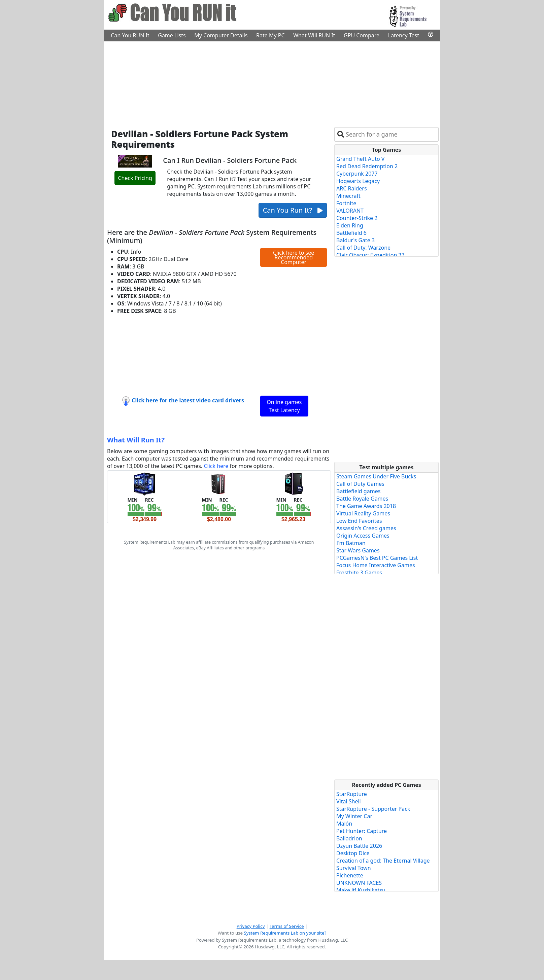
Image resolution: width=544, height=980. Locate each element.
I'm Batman (351, 543)
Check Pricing (135, 178)
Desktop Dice (353, 853)
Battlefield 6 (351, 233)
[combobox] (391, 134)
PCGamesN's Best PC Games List (377, 558)
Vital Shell (349, 801)
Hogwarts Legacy (358, 181)
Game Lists (172, 35)
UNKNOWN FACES (359, 883)
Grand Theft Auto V (360, 159)
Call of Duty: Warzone (363, 248)
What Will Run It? (136, 440)
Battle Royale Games (362, 499)
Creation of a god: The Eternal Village (383, 861)
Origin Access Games (363, 536)
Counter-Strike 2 (357, 218)
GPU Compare (362, 35)
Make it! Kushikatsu (361, 890)
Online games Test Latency (284, 406)
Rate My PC (270, 35)
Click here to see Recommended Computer (294, 257)
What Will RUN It (314, 35)
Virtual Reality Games (363, 513)
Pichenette (350, 875)
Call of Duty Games (360, 484)
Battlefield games (358, 491)
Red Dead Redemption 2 (367, 166)
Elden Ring (350, 225)
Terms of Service (287, 926)
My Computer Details (221, 35)
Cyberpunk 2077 (357, 174)
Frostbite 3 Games (359, 573)
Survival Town (354, 868)
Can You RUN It (130, 35)
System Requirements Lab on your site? (285, 933)
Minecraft (348, 196)
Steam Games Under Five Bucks (376, 476)
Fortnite (346, 203)
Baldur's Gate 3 (355, 240)
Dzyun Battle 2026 (359, 846)
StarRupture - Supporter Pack (373, 809)
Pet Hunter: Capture (362, 831)
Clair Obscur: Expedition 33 (370, 255)
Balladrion (349, 838)
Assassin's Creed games (366, 528)
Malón (344, 824)
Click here (216, 466)
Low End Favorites (359, 521)
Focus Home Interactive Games (376, 565)
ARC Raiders (352, 188)
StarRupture (352, 794)
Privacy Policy (251, 926)
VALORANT (350, 211)
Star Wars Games (358, 550)
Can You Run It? (293, 210)
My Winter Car (354, 816)
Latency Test (404, 35)
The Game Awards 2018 (366, 506)
